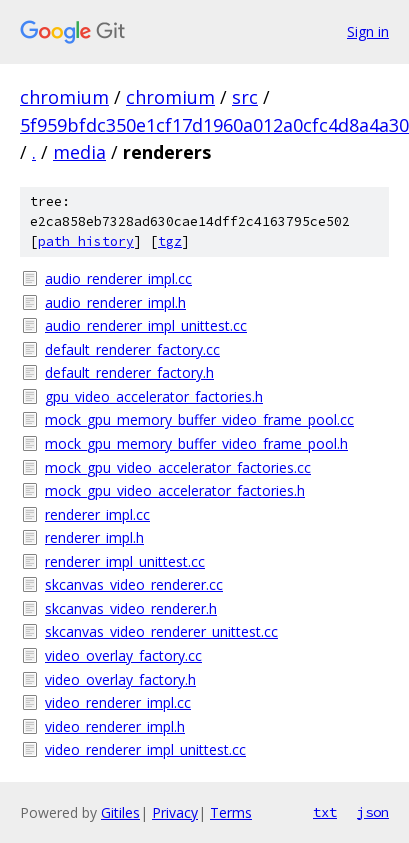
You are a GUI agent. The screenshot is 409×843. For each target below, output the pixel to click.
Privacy (175, 812)
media (79, 152)
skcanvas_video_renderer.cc (134, 584)
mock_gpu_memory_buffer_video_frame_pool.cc (199, 419)
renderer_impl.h (94, 537)
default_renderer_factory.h (129, 372)
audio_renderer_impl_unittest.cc (146, 325)
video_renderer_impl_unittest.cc (145, 749)
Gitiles (120, 812)
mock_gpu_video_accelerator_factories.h (175, 490)
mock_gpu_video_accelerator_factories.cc (178, 467)
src (245, 97)
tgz (170, 241)
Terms (231, 812)
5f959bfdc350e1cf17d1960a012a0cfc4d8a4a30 (214, 125)
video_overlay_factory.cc (123, 655)
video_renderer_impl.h (115, 726)
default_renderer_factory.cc (132, 349)
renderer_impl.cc (97, 514)
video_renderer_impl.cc (118, 702)
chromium (64, 97)
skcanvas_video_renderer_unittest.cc (161, 631)
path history (86, 241)
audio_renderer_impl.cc (118, 278)
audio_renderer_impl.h (115, 302)
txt (325, 812)
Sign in (368, 31)
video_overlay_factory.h (120, 679)
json (373, 812)
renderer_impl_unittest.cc (125, 561)
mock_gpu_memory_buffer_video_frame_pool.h (196, 443)
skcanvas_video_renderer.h (131, 608)
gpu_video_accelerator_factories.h (154, 396)
